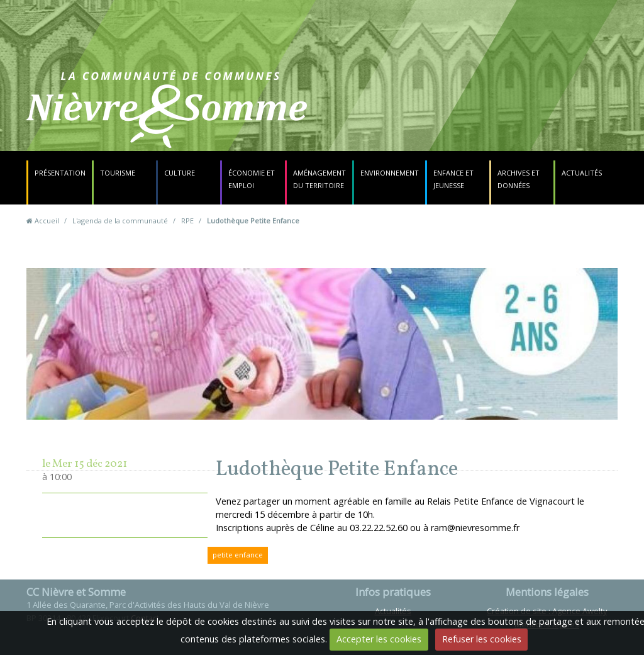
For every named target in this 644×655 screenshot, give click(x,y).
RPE (187, 221)
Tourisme (118, 173)
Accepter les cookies (379, 639)
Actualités (582, 173)
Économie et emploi (252, 179)
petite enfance (238, 555)
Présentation (60, 173)
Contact (402, 116)
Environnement (390, 173)
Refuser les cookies (482, 639)
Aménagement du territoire (319, 179)
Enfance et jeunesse (453, 179)
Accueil (47, 221)
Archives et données (519, 179)
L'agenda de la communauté (120, 221)
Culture (180, 173)
